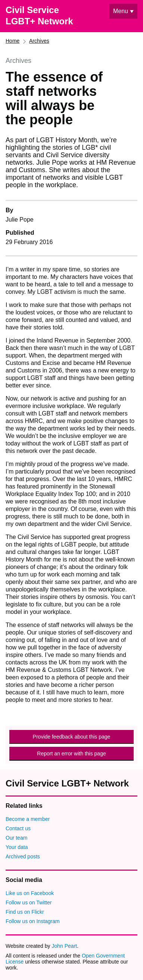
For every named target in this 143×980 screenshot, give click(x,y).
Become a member (28, 819)
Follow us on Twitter (29, 903)
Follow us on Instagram (33, 921)
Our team (16, 838)
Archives (39, 41)
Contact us (18, 828)
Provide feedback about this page (72, 737)
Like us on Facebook (30, 893)
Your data (17, 847)
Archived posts (23, 856)
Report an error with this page (71, 754)
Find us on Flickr (25, 912)
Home (13, 41)
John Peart (64, 946)
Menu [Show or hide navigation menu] (121, 11)
